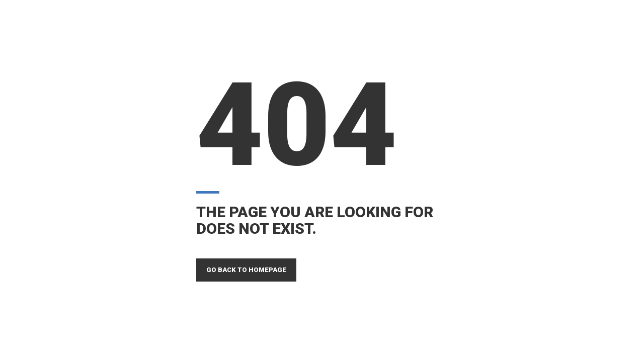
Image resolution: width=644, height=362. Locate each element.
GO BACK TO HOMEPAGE (246, 270)
